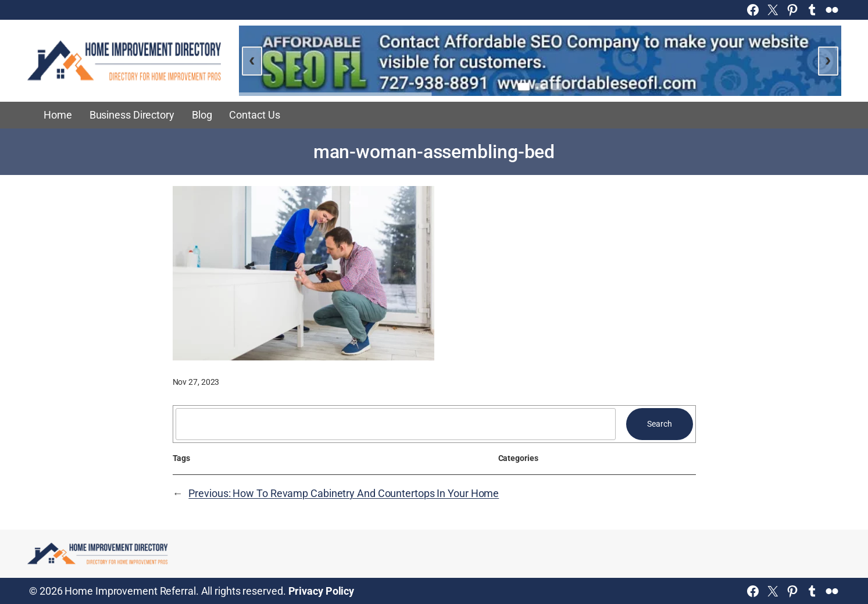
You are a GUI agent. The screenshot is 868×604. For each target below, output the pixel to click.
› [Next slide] (828, 59)
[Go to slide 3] (556, 87)
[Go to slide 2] (540, 87)
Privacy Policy (322, 591)
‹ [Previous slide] (252, 59)
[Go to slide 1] (524, 87)
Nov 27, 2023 (196, 382)
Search (659, 424)
